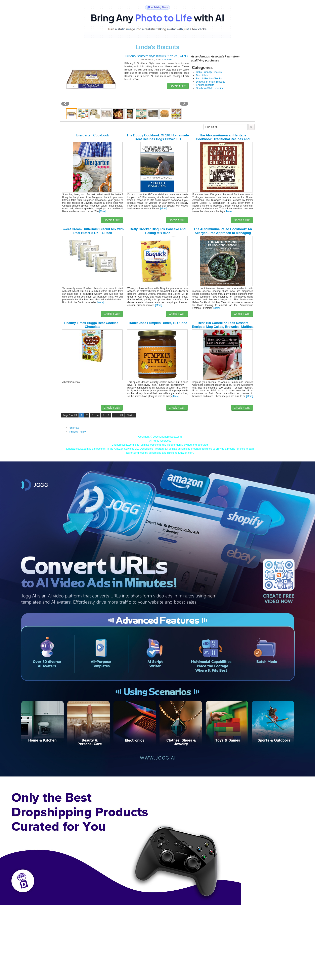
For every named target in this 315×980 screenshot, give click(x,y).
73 (121, 415)
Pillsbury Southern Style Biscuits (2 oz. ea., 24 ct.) (157, 56)
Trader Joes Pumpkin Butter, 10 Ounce (158, 323)
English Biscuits (205, 85)
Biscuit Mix (202, 75)
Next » (130, 415)
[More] (103, 211)
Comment (167, 59)
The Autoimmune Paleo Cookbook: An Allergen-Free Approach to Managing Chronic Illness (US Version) (223, 233)
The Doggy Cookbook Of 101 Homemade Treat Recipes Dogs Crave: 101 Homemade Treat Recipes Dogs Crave (158, 139)
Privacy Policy (78, 432)
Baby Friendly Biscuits (209, 72)
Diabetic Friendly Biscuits (210, 82)
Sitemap (74, 428)
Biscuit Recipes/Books (209, 78)
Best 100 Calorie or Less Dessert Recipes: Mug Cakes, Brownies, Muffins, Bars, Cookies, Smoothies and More (223, 327)
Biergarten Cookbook (93, 135)
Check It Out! (178, 86)
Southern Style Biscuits (209, 88)
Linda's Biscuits (157, 47)
